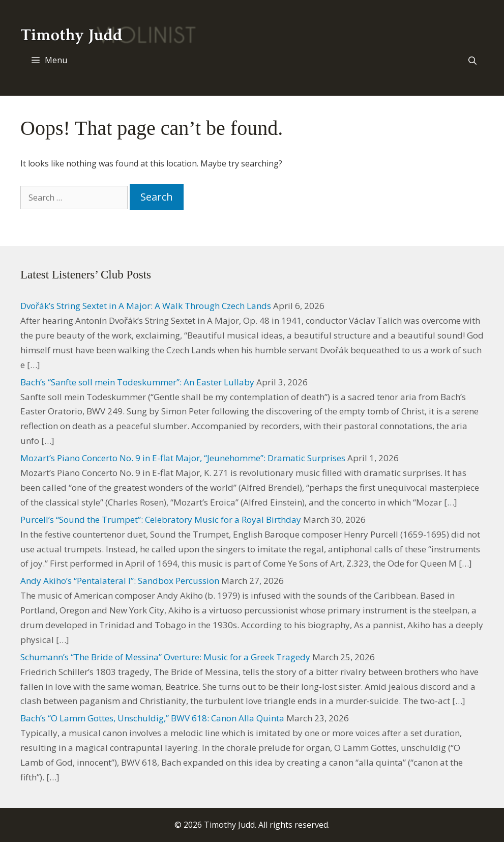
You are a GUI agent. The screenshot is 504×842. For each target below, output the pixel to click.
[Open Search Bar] (472, 61)
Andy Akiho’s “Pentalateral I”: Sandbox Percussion (120, 581)
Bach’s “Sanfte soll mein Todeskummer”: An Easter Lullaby (137, 382)
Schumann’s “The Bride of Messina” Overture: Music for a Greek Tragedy (165, 657)
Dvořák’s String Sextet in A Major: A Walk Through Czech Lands (146, 306)
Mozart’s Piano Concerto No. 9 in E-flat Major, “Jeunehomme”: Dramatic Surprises (183, 458)
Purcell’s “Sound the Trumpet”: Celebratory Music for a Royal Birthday (161, 520)
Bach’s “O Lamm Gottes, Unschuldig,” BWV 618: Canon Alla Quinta (152, 718)
